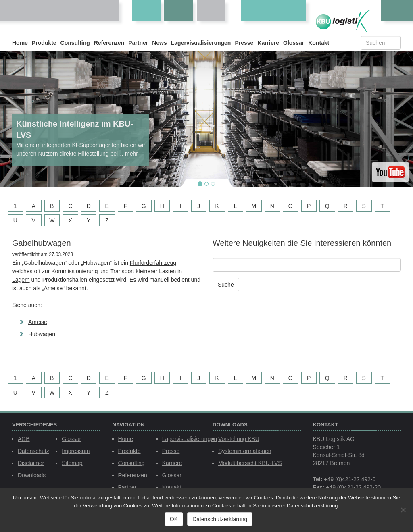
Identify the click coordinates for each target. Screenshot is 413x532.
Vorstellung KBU (239, 439)
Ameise (38, 322)
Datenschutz (33, 451)
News (160, 43)
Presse (244, 43)
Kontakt (319, 43)
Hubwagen (42, 334)
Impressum (76, 451)
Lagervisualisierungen (201, 43)
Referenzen (109, 43)
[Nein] (403, 510)
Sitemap (72, 463)
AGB (24, 439)
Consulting (75, 43)
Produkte (44, 43)
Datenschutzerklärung (220, 519)
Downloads (32, 475)
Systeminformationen (245, 451)
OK (174, 519)
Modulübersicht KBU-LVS (250, 463)
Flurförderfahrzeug (153, 263)
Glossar (294, 43)
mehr (131, 154)
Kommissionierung (74, 271)
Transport (122, 271)
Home (20, 43)
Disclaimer (31, 463)
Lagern (21, 280)
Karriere (268, 43)
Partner (138, 43)
